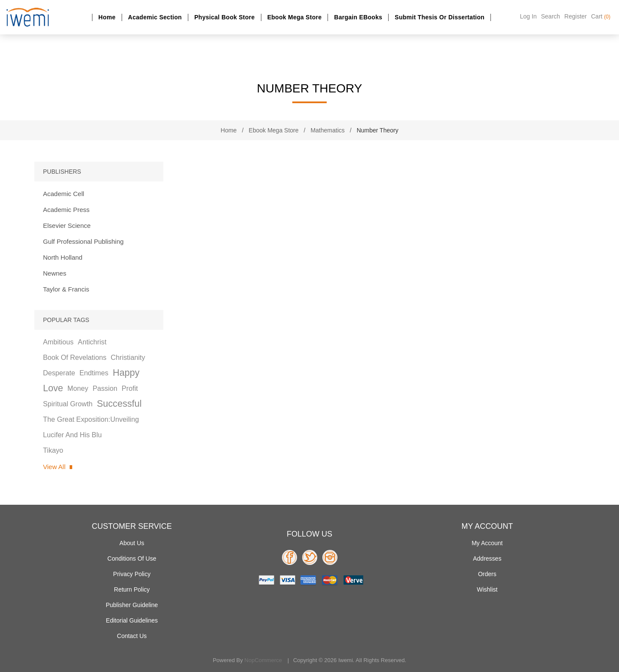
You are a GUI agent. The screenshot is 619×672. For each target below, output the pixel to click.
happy (126, 373)
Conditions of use (132, 558)
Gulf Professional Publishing (83, 241)
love (53, 388)
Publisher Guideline (132, 605)
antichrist (92, 342)
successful (119, 404)
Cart (601, 16)
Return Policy (132, 589)
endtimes (94, 373)
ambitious (58, 342)
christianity (128, 357)
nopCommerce (263, 660)
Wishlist (487, 589)
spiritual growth (68, 404)
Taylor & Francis (66, 289)
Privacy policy (132, 574)
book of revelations (75, 357)
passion (105, 388)
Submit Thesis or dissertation (440, 17)
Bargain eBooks (358, 17)
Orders (487, 574)
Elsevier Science (67, 226)
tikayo (53, 450)
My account (487, 543)
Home (107, 17)
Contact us (132, 636)
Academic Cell (64, 194)
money (78, 388)
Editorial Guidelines (132, 620)
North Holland (63, 257)
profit (130, 388)
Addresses (487, 558)
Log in (529, 16)
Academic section (155, 17)
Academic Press (66, 210)
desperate (59, 373)
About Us (132, 543)
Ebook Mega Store (295, 17)
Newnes (55, 273)
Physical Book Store (225, 17)
